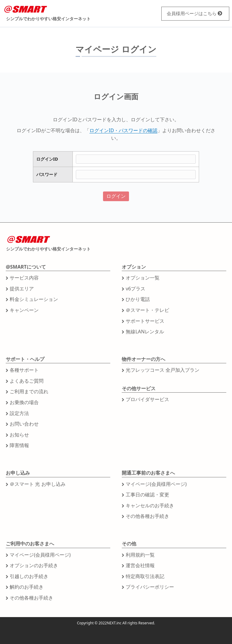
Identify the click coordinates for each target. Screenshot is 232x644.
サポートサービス (145, 321)
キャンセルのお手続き (150, 505)
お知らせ (19, 435)
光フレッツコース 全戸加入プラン (163, 370)
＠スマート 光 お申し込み (37, 484)
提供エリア (22, 289)
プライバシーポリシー (150, 587)
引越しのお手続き (29, 576)
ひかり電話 (138, 299)
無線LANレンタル (145, 332)
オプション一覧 (143, 278)
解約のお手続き (27, 587)
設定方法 (19, 413)
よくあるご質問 (27, 381)
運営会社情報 (140, 565)
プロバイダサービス (147, 399)
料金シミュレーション (34, 299)
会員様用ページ (189, 13)
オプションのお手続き (34, 565)
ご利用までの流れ (29, 391)
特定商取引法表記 (145, 576)
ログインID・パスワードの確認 (123, 130)
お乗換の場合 (24, 402)
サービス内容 (24, 278)
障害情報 (19, 445)
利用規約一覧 (140, 555)
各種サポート (24, 370)
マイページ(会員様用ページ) (156, 484)
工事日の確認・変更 (147, 495)
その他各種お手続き (147, 516)
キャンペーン (24, 310)
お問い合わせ (24, 424)
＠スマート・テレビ (147, 310)
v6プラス (135, 289)
